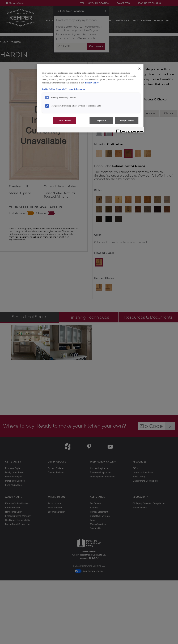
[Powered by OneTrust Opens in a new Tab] (129, 130)
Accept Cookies (127, 121)
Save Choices (65, 121)
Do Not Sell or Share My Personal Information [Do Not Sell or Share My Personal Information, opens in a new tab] (64, 89)
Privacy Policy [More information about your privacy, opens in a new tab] (92, 83)
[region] (90, 98)
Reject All (101, 121)
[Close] (139, 69)
